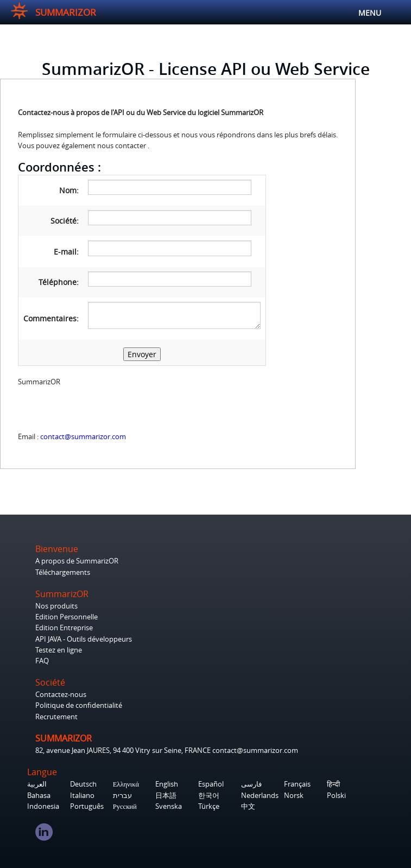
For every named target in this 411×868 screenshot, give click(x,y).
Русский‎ (125, 806)
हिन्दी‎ (333, 784)
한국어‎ (209, 796)
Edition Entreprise (64, 628)
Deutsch (83, 784)
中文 (248, 806)
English (167, 784)
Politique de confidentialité (79, 705)
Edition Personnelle (67, 617)
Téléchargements (63, 572)
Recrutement (56, 717)
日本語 (166, 796)
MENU (394, 13)
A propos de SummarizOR (77, 561)
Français (297, 784)
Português (87, 806)
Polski (336, 796)
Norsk (294, 796)
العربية (37, 784)
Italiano (82, 796)
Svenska (169, 806)
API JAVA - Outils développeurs (84, 639)
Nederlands (260, 796)
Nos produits (56, 606)
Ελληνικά (126, 784)
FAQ (42, 661)
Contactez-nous (61, 695)
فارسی (251, 784)
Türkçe (209, 806)
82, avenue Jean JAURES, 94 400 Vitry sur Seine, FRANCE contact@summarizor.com (167, 750)
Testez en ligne (59, 650)
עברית (122, 796)
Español (211, 784)
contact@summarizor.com (83, 437)
